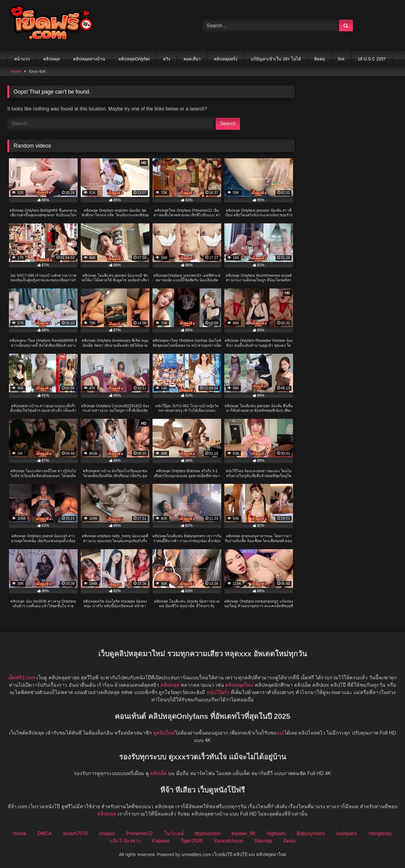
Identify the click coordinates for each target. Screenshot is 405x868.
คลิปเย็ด (158, 773)
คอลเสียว (192, 59)
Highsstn (276, 833)
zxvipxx (107, 833)
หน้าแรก (22, 59)
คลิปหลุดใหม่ (239, 685)
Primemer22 (139, 833)
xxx (280, 733)
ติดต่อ (320, 59)
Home (16, 71)
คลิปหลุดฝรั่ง (226, 59)
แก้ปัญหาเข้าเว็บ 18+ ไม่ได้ (276, 59)
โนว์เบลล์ (174, 833)
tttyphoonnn (208, 833)
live (341, 59)
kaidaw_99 (243, 833)
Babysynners (311, 833)
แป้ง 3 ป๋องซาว (125, 841)
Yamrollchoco (228, 841)
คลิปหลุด (52, 59)
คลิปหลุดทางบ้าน (89, 59)
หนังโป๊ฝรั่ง (218, 692)
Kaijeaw (161, 841)
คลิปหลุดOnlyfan (134, 59)
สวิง (167, 59)
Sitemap (263, 841)
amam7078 (75, 833)
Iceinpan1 (347, 833)
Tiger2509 (191, 841)
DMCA (45, 833)
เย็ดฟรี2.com (22, 678)
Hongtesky (380, 833)
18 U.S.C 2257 (372, 59)
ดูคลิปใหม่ (164, 733)
